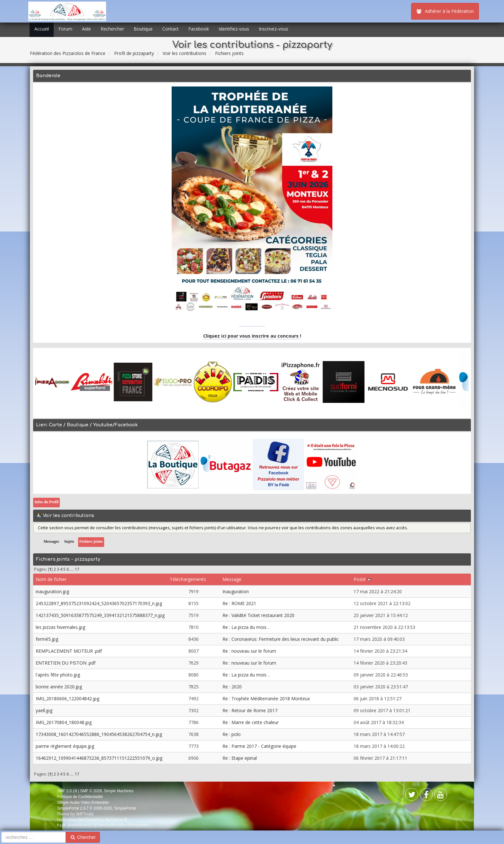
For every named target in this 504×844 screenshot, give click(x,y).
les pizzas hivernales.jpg (60, 627)
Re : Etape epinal (240, 758)
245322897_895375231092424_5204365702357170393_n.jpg (99, 603)
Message (232, 579)
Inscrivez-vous (274, 29)
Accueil (42, 29)
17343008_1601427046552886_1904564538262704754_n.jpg (99, 734)
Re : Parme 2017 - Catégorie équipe (259, 746)
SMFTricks (85, 814)
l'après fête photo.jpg (58, 675)
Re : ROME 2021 (239, 603)
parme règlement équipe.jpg (65, 746)
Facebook (199, 29)
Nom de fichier (51, 579)
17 (77, 569)
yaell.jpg (44, 710)
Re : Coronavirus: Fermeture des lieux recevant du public (281, 639)
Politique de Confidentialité (80, 797)
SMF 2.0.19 (67, 791)
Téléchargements (188, 579)
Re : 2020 (232, 687)
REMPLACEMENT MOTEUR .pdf (69, 651)
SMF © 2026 (91, 791)
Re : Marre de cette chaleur (251, 722)
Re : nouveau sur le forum (249, 651)
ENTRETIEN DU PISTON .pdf (66, 663)
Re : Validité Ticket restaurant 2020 (258, 615)
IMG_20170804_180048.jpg (64, 722)
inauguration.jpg (52, 591)
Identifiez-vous (234, 29)
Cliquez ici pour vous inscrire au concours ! (252, 336)
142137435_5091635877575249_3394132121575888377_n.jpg (100, 615)
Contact (171, 29)
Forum (65, 29)
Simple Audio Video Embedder (83, 803)
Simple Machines (119, 791)
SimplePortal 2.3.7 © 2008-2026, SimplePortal (96, 808)
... (72, 569)
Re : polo (232, 734)
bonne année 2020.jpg (59, 687)
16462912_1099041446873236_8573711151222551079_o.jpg (99, 758)
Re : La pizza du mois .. (246, 627)
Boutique (143, 29)
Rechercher (112, 29)
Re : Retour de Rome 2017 (250, 710)
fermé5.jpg (47, 639)
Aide (86, 29)
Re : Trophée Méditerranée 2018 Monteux (266, 699)
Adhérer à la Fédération (445, 11)
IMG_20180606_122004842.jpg (67, 699)
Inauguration (236, 591)
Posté (362, 579)
